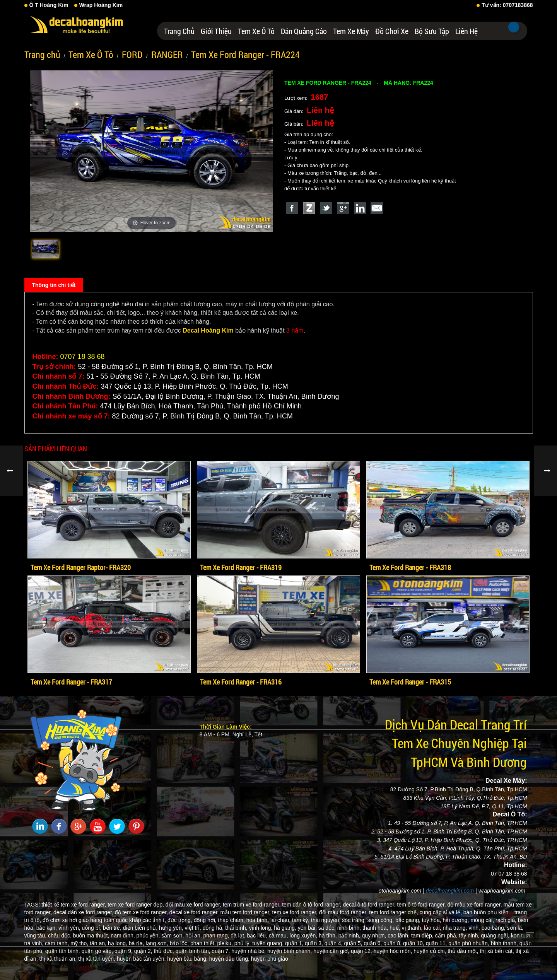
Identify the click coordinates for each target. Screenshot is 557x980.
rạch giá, (506, 920)
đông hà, (213, 928)
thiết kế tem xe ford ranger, (74, 905)
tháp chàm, (232, 920)
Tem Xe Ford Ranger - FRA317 (71, 682)
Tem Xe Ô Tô (256, 31)
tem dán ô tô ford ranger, (312, 905)
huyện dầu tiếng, (229, 959)
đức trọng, (180, 920)
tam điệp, (422, 936)
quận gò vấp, (97, 951)
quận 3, (314, 943)
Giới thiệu (216, 31)
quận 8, (392, 943)
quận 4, (334, 943)
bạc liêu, (257, 936)
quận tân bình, (63, 951)
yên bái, (307, 928)
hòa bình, (258, 920)
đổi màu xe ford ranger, (193, 905)
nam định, (123, 936)
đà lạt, (238, 936)
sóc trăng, (354, 920)
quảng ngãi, (495, 936)
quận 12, (361, 951)
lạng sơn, (157, 943)
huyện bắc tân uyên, (141, 959)
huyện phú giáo (270, 959)
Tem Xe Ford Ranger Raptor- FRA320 (81, 567)
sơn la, (515, 928)
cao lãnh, (399, 936)
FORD (132, 55)
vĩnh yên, (69, 928)
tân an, (98, 943)
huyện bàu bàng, (187, 959)
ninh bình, (349, 928)
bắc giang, (408, 920)
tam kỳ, (301, 920)
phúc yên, (148, 936)
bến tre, (112, 928)
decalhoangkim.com (450, 891)
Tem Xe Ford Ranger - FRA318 (410, 567)
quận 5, (353, 943)
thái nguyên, (326, 920)
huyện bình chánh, (290, 951)
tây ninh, (469, 936)
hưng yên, (171, 928)
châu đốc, (60, 936)
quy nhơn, (374, 936)
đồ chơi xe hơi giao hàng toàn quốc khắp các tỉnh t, (104, 920)
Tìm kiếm (514, 27)
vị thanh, (412, 928)
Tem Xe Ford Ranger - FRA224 (245, 55)
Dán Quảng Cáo (304, 31)
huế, (395, 928)
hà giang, (285, 928)
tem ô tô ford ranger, (422, 905)
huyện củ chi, (430, 951)
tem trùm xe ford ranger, (252, 905)
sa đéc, (327, 928)
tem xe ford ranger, (295, 912)
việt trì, (193, 928)
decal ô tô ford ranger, (369, 905)
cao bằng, (494, 928)
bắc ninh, (349, 936)
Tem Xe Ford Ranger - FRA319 (241, 567)
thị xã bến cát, (497, 951)
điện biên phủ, (140, 928)
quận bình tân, (193, 951)
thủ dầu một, (463, 951)
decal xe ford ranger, (194, 912)
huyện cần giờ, (331, 951)
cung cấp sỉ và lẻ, (441, 912)
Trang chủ (179, 31)
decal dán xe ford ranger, (83, 912)
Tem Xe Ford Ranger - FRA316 (241, 682)
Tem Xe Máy (351, 31)
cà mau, (278, 936)
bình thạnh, (504, 943)
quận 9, (124, 951)
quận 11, (437, 943)
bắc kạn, (47, 928)
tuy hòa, (432, 920)
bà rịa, (137, 943)
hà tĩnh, (328, 936)
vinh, (474, 928)
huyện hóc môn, (393, 951)
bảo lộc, (179, 943)
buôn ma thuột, (91, 936)
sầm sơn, (173, 936)
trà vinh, (34, 943)
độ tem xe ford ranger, (141, 912)
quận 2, (143, 951)
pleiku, (225, 943)
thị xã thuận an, (58, 959)
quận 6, (373, 943)
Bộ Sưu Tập (432, 31)
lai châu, (280, 920)
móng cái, (482, 920)
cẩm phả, (446, 936)
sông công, (381, 920)
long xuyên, (304, 936)
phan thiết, (203, 943)
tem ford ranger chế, (393, 912)
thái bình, (236, 928)
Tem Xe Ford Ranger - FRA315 (410, 682)
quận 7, (221, 951)
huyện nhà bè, (249, 951)
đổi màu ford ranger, (343, 912)
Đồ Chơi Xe (392, 31)
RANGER (167, 55)
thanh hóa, (375, 928)
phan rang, (216, 936)
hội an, (193, 936)
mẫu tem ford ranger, (245, 912)
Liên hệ (466, 31)
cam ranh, (57, 943)
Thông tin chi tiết (54, 285)
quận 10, (414, 943)
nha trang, (455, 928)
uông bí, (92, 928)
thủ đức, (164, 951)
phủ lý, (243, 943)
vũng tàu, (36, 936)
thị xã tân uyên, (97, 959)
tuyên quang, (268, 943)
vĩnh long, (261, 928)
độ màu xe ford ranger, (475, 905)
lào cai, (432, 928)
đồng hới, (205, 920)
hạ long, (118, 943)
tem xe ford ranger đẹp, (136, 905)
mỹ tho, (79, 943)
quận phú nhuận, (469, 943)
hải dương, (456, 920)
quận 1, (294, 943)
